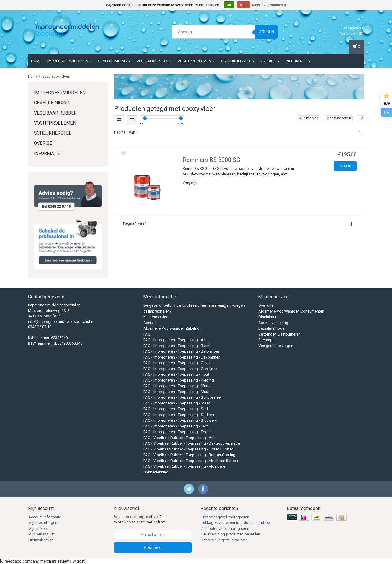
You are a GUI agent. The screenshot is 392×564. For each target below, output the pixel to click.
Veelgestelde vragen (276, 346)
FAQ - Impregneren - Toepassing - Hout (176, 374)
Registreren (351, 34)
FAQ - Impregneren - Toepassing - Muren (177, 386)
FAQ (147, 334)
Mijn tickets (38, 528)
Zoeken (266, 32)
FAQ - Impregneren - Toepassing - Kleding (179, 380)
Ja (229, 5)
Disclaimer (267, 317)
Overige (270, 61)
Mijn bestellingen (43, 523)
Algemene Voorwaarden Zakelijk (171, 328)
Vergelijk (190, 182)
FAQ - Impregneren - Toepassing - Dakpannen (182, 357)
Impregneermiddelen (70, 61)
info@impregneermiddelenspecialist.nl (61, 322)
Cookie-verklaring (273, 323)
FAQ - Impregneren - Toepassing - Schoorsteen (183, 397)
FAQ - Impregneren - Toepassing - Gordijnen (180, 369)
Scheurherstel (238, 61)
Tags (45, 77)
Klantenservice (156, 317)
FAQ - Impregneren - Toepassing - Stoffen (179, 415)
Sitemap (265, 340)
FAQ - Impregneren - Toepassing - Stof (176, 409)
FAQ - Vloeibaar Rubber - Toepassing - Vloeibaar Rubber (191, 461)
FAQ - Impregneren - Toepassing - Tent (176, 426)
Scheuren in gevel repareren (224, 540)
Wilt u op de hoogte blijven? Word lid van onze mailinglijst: (140, 519)
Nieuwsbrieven (41, 540)
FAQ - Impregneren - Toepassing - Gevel (177, 363)
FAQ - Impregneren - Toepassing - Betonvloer (181, 351)
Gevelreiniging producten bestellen (231, 534)
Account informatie (45, 517)
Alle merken (309, 118)
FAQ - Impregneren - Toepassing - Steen (177, 403)
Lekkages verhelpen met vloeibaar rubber (236, 523)
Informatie (298, 61)
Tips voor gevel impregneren (225, 517)
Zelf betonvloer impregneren (225, 528)
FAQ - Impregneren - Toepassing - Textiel (177, 432)
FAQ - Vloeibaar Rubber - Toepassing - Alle (179, 438)
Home (36, 61)
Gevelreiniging (114, 61)
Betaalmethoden (272, 328)
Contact (150, 323)
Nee (243, 5)
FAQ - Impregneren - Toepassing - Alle (175, 340)
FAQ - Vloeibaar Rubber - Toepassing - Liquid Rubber (188, 449)
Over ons (266, 305)
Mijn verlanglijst (41, 534)
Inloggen (353, 28)
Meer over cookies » (269, 5)
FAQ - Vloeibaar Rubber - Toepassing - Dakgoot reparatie (192, 443)
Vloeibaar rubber (154, 61)
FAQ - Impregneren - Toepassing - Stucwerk (180, 420)
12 (361, 118)
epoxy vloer (60, 77)
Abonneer (153, 547)
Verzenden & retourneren (279, 334)
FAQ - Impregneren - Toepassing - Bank (176, 346)
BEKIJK (345, 166)
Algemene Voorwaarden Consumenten (291, 311)
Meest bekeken (339, 118)
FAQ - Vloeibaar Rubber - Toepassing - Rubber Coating (189, 455)
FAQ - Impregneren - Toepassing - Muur (176, 392)
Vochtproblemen (196, 61)
